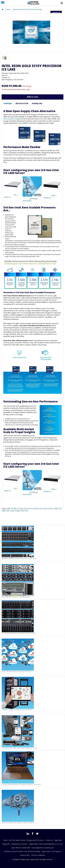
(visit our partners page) (12, 119)
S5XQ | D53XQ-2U (50, 197)
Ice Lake (20, 509)
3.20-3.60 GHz (48, 509)
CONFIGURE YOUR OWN (30, 200)
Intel (22, 511)
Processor (36, 509)
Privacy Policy (25, 855)
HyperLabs (58, 840)
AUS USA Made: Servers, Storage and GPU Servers (26, 840)
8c (41, 509)
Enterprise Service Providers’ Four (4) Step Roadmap (22, 851)
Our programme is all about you (43, 848)
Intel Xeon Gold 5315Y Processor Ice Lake (27, 9)
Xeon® (13, 509)
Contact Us (56, 13)
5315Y (29, 509)
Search (8, 9)
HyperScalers (35, 859)
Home (5, 840)
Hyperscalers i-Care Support (51, 851)
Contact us (49, 840)
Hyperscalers (6, 511)
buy (13, 511)
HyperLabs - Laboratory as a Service (15, 844)
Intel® (8, 509)
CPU (60, 509)
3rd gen (17, 511)
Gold (25, 509)
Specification (22, 104)
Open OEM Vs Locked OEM (21, 848)
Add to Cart (33, 97)
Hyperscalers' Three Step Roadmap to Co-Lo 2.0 (46, 844)
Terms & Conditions (38, 855)
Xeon (26, 511)
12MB (56, 509)
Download (37, 104)
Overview (8, 104)
